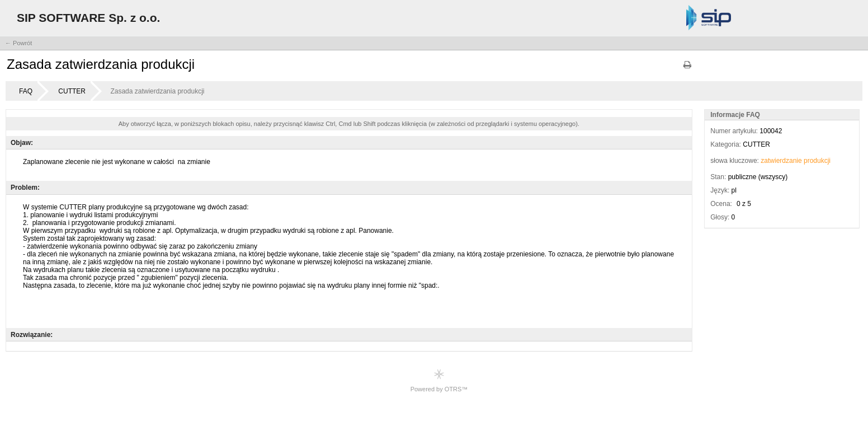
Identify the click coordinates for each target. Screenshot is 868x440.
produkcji (817, 161)
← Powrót (18, 43)
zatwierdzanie (781, 161)
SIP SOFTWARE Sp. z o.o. (88, 18)
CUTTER (72, 91)
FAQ (26, 91)
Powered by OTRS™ (439, 380)
